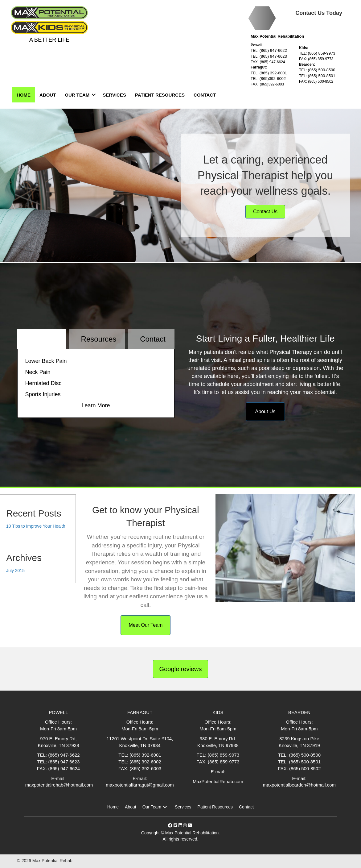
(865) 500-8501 (322, 76)
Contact (205, 95)
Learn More (96, 405)
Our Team (77, 95)
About (48, 95)
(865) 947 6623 (64, 762)
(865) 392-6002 (145, 762)
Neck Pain (38, 372)
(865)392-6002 (273, 79)
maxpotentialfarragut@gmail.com (140, 785)
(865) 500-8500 (322, 70)
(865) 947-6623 (273, 56)
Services (114, 95)
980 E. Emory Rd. (218, 739)
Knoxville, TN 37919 (299, 745)
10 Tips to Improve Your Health (36, 526)
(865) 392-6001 (273, 73)
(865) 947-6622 (273, 50)
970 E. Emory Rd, (58, 739)
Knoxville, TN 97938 (218, 745)
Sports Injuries (43, 394)
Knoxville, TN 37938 (59, 745)
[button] (165, 807)
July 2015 (15, 571)
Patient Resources (160, 95)
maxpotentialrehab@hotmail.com (59, 785)
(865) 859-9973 (322, 53)
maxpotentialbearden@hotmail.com (299, 785)
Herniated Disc (43, 383)
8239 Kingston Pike (299, 739)
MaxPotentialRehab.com (218, 781)
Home (24, 95)
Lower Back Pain (46, 361)
